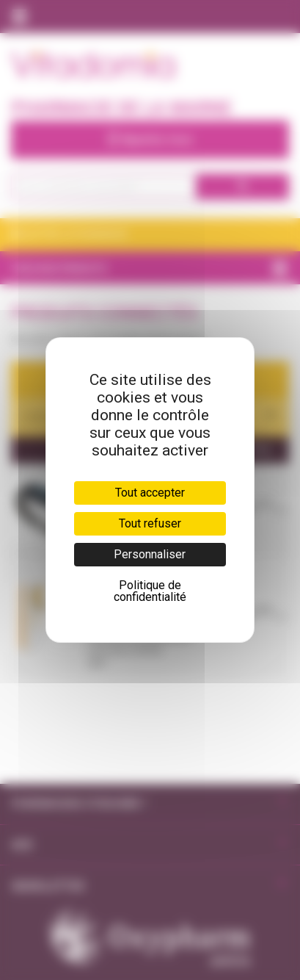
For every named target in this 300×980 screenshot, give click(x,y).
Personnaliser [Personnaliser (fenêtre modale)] (150, 554)
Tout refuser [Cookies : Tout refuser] (150, 523)
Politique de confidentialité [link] (150, 591)
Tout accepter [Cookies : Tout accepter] (150, 493)
